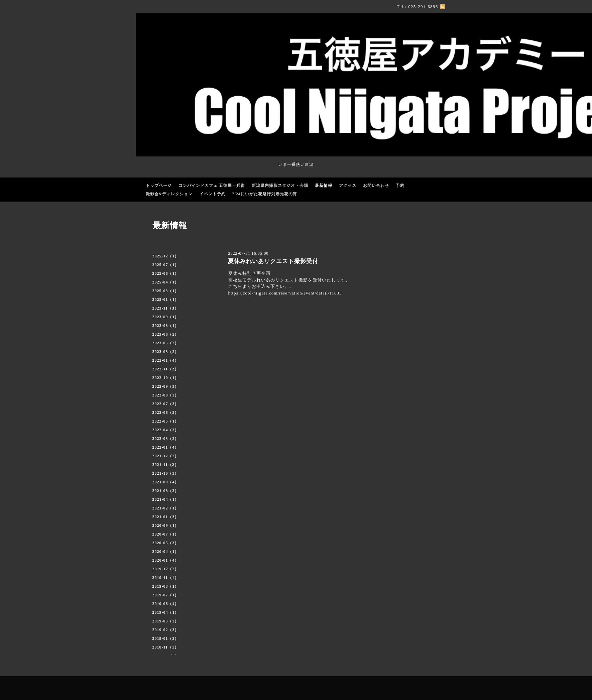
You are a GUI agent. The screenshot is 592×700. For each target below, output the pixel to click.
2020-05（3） (166, 543)
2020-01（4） (166, 560)
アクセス (348, 186)
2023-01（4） (166, 360)
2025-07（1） (166, 265)
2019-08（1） (166, 586)
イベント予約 (213, 194)
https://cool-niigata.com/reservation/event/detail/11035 (285, 293)
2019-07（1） (166, 595)
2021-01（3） (166, 517)
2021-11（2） (166, 465)
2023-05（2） (166, 343)
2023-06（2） (166, 334)
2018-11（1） (166, 647)
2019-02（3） (166, 630)
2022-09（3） (166, 386)
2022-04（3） (166, 430)
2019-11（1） (166, 578)
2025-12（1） (166, 256)
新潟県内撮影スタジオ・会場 (280, 186)
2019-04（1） (166, 612)
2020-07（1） (166, 534)
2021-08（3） (166, 491)
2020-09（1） (166, 526)
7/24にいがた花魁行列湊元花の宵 (265, 194)
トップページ (159, 186)
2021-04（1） (166, 499)
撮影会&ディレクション (169, 194)
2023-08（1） (166, 326)
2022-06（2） (166, 413)
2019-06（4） (166, 604)
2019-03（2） (166, 621)
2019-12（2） (166, 569)
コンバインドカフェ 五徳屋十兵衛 (212, 186)
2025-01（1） (166, 300)
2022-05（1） (166, 421)
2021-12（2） (166, 456)
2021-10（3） (166, 473)
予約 (400, 186)
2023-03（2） (166, 352)
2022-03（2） (166, 439)
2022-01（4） (166, 447)
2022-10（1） (166, 378)
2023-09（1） (166, 317)
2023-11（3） (166, 308)
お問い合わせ (376, 186)
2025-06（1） (166, 273)
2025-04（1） (166, 282)
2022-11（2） (166, 369)
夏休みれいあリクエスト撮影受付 (273, 261)
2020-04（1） (166, 552)
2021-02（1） (166, 508)
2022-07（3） (166, 404)
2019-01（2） (166, 638)
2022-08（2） (166, 395)
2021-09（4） (166, 482)
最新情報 (324, 186)
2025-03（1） (166, 291)
